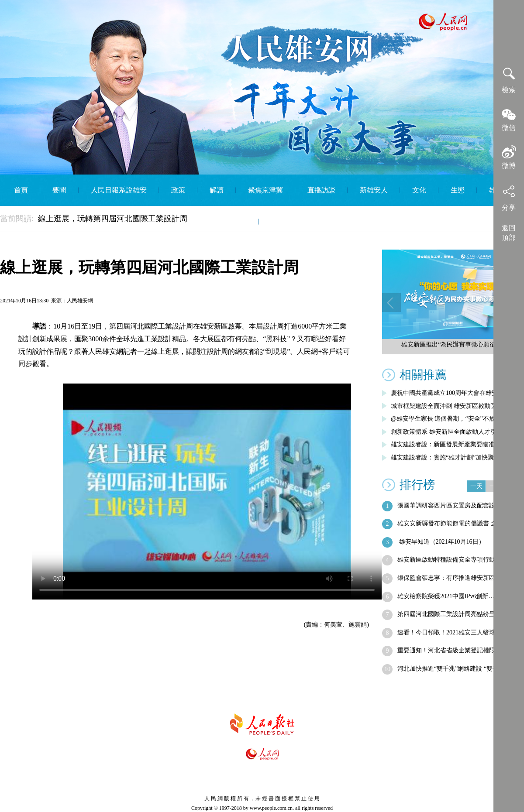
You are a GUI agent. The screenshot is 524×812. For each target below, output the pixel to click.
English (281, 221)
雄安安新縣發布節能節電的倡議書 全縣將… (456, 523)
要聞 (59, 190)
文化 (419, 190)
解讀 (217, 190)
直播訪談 (321, 190)
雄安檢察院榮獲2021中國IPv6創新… (446, 596)
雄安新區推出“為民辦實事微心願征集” (453, 344)
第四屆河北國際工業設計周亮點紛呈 (446, 614)
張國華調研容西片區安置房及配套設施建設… (458, 505)
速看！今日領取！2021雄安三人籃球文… (452, 632)
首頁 (21, 190)
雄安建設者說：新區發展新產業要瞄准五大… (452, 444)
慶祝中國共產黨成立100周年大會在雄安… (447, 393)
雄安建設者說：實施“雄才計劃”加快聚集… (448, 457)
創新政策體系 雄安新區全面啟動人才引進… (450, 432)
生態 (458, 190)
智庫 (239, 221)
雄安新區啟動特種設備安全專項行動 (446, 560)
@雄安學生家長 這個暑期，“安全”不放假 (446, 419)
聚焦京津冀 (265, 190)
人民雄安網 (80, 301)
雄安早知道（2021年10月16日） (441, 542)
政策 (178, 190)
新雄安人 (374, 190)
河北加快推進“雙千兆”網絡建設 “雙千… (451, 669)
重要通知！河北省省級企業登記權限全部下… (458, 650)
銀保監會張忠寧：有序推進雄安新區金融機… (458, 578)
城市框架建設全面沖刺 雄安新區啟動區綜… (450, 406)
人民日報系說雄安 (119, 190)
